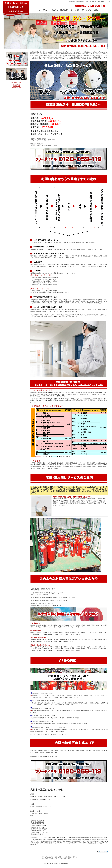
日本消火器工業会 (16, 88)
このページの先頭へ (102, 852)
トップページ (38, 857)
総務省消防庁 (16, 84)
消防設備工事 (57, 857)
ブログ (68, 859)
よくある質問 (65, 857)
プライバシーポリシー (55, 859)
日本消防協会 (16, 86)
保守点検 (45, 10)
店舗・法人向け (73, 857)
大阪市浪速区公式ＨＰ (16, 82)
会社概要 (64, 859)
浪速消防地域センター (16, 8)
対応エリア (45, 859)
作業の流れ (50, 857)
